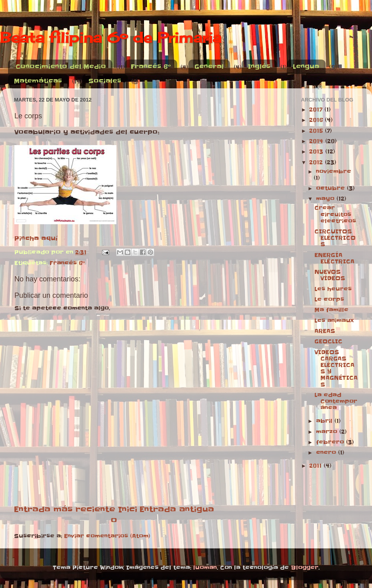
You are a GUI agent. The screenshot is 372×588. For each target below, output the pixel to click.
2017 (317, 110)
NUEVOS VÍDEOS (330, 275)
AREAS (325, 331)
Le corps (329, 300)
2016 (317, 120)
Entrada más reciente (65, 509)
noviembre (334, 172)
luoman (205, 568)
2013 (317, 152)
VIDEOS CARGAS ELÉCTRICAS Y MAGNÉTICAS (336, 369)
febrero (331, 442)
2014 (317, 141)
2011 (316, 466)
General (209, 67)
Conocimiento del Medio (61, 67)
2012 (317, 162)
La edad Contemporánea (336, 402)
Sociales (105, 81)
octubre (331, 188)
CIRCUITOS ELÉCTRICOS (335, 238)
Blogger (305, 568)
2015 (317, 131)
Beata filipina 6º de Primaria (111, 38)
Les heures (333, 289)
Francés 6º (151, 67)
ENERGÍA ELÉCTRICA (334, 258)
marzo (328, 432)
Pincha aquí (36, 238)
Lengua (306, 67)
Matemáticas (38, 81)
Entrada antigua (177, 509)
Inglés (259, 67)
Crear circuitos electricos (335, 214)
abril (325, 421)
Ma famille (331, 310)
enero (327, 453)
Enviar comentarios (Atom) (107, 536)
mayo (326, 199)
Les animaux (334, 321)
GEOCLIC (328, 342)
